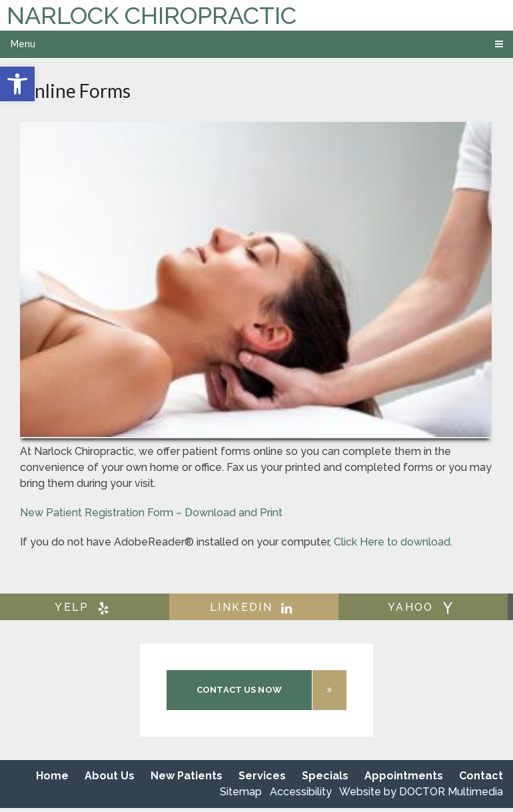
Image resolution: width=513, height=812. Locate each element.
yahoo (423, 608)
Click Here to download (392, 542)
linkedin (254, 608)
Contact (481, 776)
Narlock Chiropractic (152, 15)
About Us (110, 776)
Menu (23, 44)
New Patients (187, 776)
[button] (17, 84)
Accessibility (301, 792)
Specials (325, 776)
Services (262, 776)
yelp (85, 608)
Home (52, 776)
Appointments (404, 776)
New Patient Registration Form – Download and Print (151, 513)
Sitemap (241, 792)
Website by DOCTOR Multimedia (421, 792)
